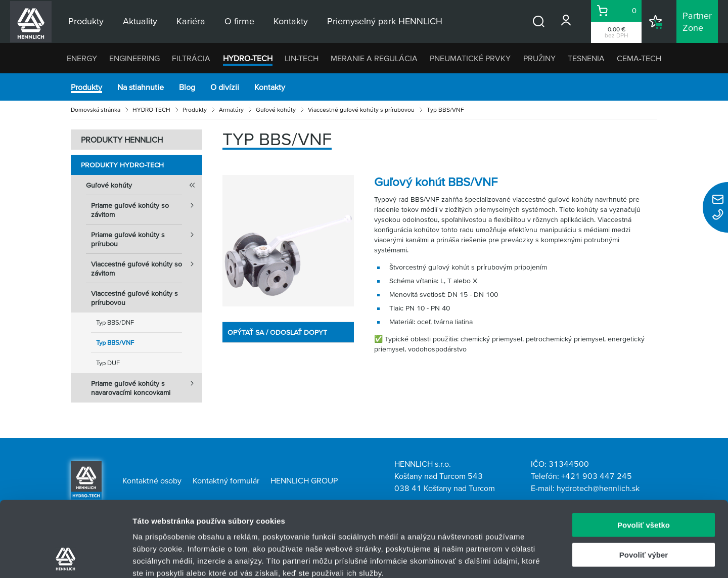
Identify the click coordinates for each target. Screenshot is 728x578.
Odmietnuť (643, 514)
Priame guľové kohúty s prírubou (147, 236)
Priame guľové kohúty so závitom (147, 207)
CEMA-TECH (639, 58)
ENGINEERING (134, 58)
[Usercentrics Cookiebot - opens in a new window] (65, 558)
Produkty (86, 87)
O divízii (225, 87)
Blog (187, 87)
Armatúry (231, 109)
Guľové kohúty (276, 109)
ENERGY (82, 58)
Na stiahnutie (141, 87)
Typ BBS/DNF (115, 322)
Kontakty (270, 87)
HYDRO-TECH (248, 58)
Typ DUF (108, 363)
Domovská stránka (96, 109)
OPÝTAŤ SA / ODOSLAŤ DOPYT (277, 332)
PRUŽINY (539, 58)
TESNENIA (586, 58)
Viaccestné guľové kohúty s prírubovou (361, 109)
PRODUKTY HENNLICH (122, 140)
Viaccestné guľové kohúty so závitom (147, 265)
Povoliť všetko (644, 454)
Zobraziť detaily (528, 558)
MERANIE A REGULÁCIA (374, 58)
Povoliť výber (644, 484)
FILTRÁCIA (191, 58)
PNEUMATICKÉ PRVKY (470, 58)
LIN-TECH (302, 58)
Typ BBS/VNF (115, 343)
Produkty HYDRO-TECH (122, 165)
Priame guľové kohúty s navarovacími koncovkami (147, 385)
